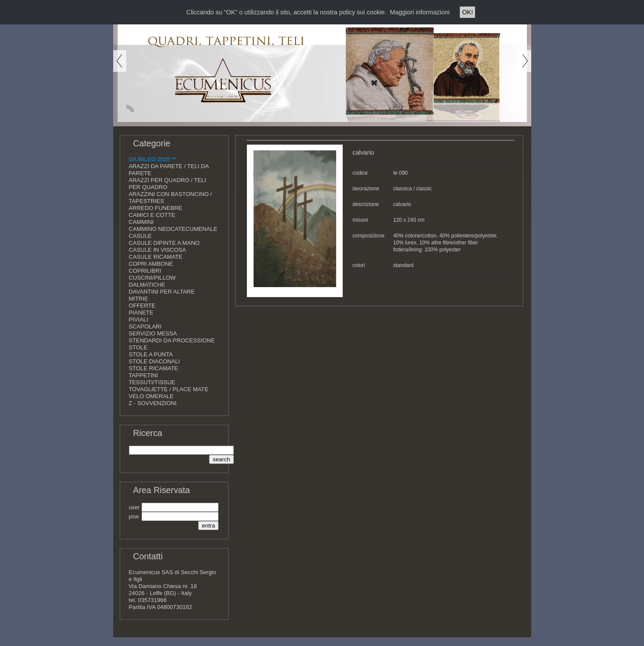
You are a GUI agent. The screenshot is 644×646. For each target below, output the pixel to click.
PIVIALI (139, 320)
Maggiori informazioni (420, 12)
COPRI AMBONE (151, 264)
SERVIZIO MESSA (153, 333)
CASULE (140, 236)
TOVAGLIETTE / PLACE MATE (169, 389)
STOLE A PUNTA (151, 354)
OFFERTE (142, 306)
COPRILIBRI (145, 271)
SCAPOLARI (145, 326)
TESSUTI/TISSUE (152, 382)
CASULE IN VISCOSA (158, 250)
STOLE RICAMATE (154, 368)
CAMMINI (141, 222)
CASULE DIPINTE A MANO (164, 243)
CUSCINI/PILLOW (152, 278)
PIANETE (141, 313)
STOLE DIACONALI (155, 361)
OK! (467, 12)
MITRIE (139, 299)
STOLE (138, 347)
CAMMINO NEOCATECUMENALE (173, 229)
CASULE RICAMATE (156, 257)
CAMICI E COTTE (152, 215)
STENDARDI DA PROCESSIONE (172, 340)
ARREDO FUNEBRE (156, 208)
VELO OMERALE (151, 396)
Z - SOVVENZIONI (153, 403)
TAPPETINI (143, 375)
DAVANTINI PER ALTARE (162, 292)
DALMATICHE (147, 285)
